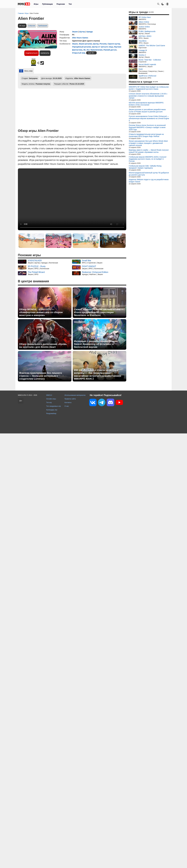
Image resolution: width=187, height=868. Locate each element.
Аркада (90, 32)
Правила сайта (70, 399)
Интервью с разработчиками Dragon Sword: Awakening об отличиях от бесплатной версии (96, 344)
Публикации (47, 4)
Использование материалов (75, 395)
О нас (67, 406)
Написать (45, 53)
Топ (70, 4)
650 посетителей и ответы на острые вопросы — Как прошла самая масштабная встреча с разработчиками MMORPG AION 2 (98, 374)
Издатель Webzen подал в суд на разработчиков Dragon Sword (149, 181)
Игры (36, 4)
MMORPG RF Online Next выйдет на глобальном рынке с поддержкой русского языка (149, 88)
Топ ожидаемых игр (54, 406)
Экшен (75, 32)
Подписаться (32, 53)
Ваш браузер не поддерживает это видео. (72, 199)
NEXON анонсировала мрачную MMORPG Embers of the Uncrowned (146, 104)
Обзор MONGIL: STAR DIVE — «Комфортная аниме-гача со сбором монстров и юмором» (41, 312)
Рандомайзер (51, 413)
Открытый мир (79, 53)
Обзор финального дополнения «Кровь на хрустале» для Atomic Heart (43, 346)
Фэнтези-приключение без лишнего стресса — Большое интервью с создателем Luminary (41, 376)
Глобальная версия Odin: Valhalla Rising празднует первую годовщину (145, 167)
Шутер (82, 32)
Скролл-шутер (114, 44)
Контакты (68, 402)
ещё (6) (91, 53)
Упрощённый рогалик (82, 47)
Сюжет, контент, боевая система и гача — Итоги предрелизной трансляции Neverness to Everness (99, 312)
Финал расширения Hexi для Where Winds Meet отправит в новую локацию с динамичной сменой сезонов (148, 143)
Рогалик (103, 44)
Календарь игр (52, 410)
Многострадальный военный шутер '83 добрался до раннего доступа (149, 174)
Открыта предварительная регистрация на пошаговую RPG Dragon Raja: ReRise (146, 135)
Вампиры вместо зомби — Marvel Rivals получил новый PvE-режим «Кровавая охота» (149, 151)
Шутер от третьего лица (102, 47)
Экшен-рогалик (85, 44)
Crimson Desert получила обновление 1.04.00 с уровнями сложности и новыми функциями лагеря (148, 96)
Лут (88, 50)
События (32, 26)
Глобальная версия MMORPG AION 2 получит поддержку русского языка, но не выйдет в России (148, 159)
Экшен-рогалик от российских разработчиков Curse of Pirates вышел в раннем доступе (147, 111)
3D (84, 50)
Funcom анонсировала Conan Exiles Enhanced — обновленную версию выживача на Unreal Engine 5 (149, 118)
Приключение (96, 50)
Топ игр (49, 402)
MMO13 (49, 395)
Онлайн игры (51, 399)
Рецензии (61, 4)
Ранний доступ (110, 50)
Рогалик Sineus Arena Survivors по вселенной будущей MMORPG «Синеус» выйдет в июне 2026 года (147, 127)
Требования (43, 26)
